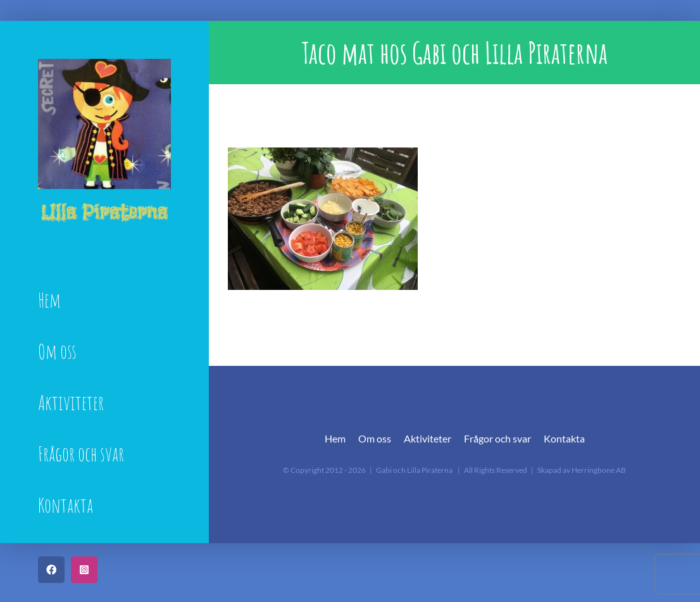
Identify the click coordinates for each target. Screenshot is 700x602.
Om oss (375, 438)
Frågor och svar (497, 438)
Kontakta (564, 438)
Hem (335, 438)
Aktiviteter (428, 438)
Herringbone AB (599, 470)
